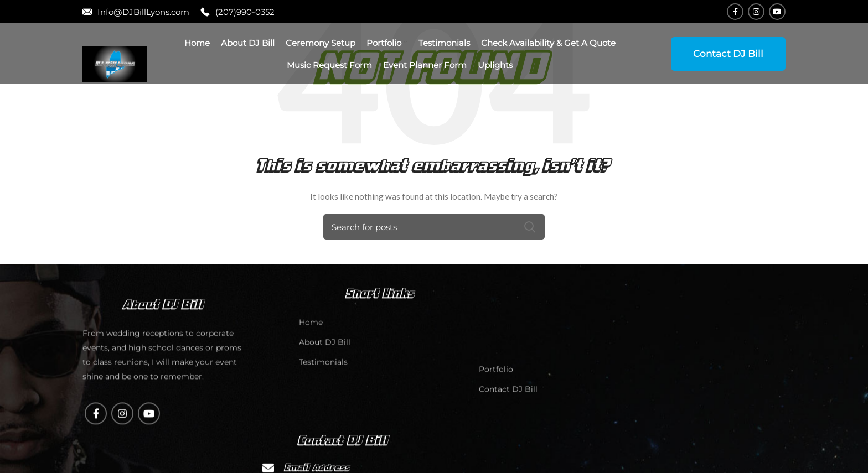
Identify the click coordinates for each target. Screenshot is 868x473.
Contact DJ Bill (728, 54)
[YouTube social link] (777, 12)
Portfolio (496, 445)
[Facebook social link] (735, 12)
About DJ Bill (325, 418)
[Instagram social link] (756, 12)
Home (311, 398)
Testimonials (323, 438)
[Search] (434, 227)
